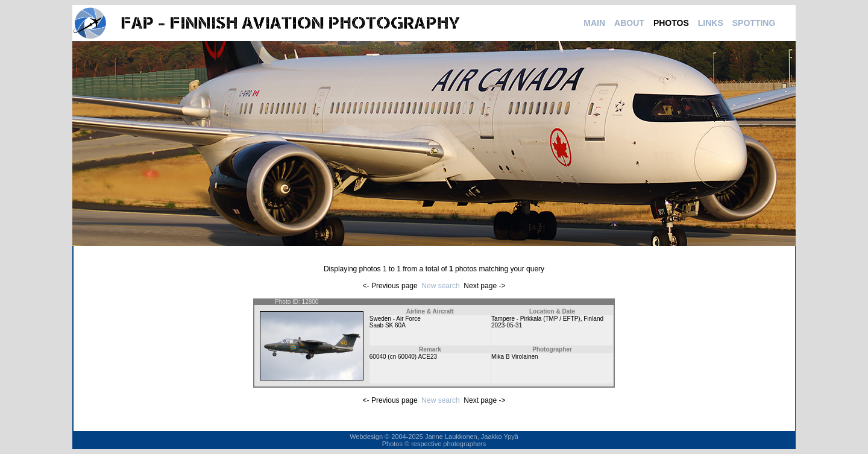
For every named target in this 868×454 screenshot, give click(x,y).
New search (440, 286)
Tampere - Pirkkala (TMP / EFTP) (536, 319)
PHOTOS (671, 23)
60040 (378, 357)
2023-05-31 (507, 325)
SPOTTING (754, 23)
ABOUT (629, 23)
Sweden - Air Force (395, 319)
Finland (593, 319)
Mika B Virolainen (515, 357)
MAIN (594, 23)
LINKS (711, 23)
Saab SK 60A (388, 325)
